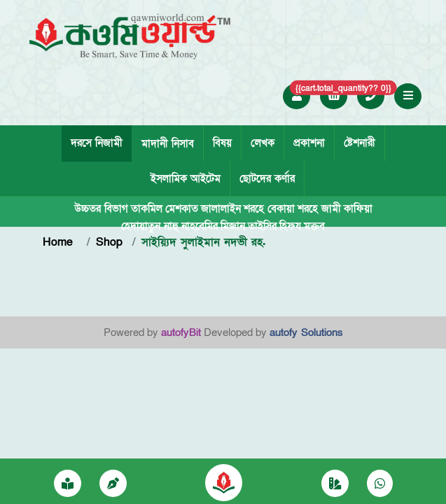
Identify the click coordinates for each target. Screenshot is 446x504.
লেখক (263, 143)
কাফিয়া (358, 209)
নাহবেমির (200, 226)
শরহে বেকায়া (269, 209)
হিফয (290, 226)
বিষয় (222, 143)
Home (60, 242)
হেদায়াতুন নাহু (150, 226)
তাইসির (262, 226)
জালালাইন (221, 209)
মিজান (233, 226)
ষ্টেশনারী (360, 143)
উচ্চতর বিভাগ (101, 209)
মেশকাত (182, 209)
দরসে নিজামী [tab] (97, 143)
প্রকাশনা (309, 143)
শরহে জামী (319, 209)
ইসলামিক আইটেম (186, 178)
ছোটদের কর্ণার (267, 178)
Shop (109, 242)
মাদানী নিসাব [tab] (168, 143)
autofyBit (181, 332)
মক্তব (314, 226)
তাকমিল (147, 209)
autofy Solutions (306, 332)
